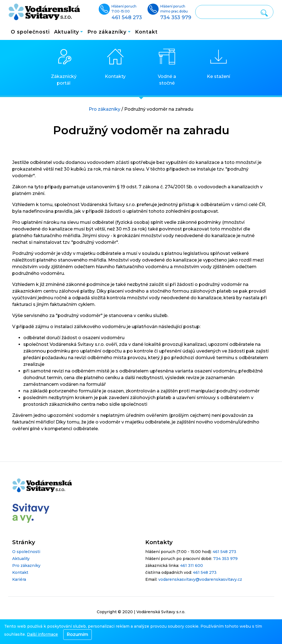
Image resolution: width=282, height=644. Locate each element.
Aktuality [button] (67, 32)
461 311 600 (192, 566)
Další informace (42, 634)
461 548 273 (224, 552)
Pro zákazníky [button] (107, 32)
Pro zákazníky (105, 109)
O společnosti (30, 32)
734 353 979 (225, 559)
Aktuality (21, 559)
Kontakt (146, 32)
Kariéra (19, 579)
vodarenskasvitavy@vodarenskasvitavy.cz (200, 579)
